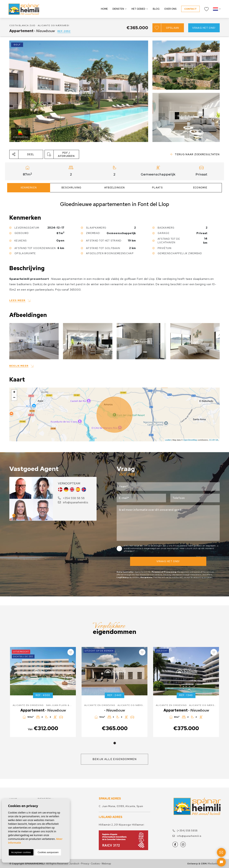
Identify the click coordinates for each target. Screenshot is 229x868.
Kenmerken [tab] (29, 188)
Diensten (118, 9)
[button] (26, 154)
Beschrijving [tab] (72, 188)
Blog (156, 9)
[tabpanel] (43, 692)
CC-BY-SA (214, 440)
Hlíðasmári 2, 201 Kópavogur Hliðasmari (121, 825)
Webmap (106, 864)
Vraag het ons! (204, 28)
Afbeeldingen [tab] (115, 188)
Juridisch (74, 864)
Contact (190, 9)
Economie (200, 188)
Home (104, 9)
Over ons (170, 9)
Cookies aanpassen (48, 852)
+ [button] (14, 392)
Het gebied (138, 9)
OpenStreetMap (190, 440)
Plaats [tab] (157, 188)
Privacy (85, 864)
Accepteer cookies (21, 852)
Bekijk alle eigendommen (115, 759)
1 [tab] (115, 743)
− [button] (14, 398)
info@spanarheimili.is (73, 502)
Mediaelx (213, 864)
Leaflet (168, 440)
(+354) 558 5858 (185, 831)
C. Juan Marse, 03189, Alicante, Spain (121, 806)
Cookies (95, 864)
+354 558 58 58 (71, 498)
